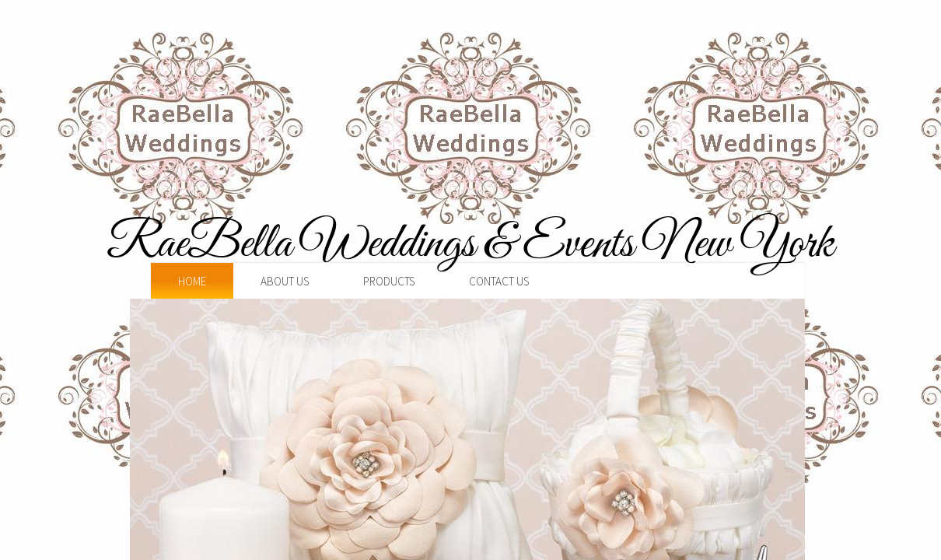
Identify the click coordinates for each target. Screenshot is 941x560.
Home (192, 281)
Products (389, 281)
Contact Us (499, 281)
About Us (285, 281)
